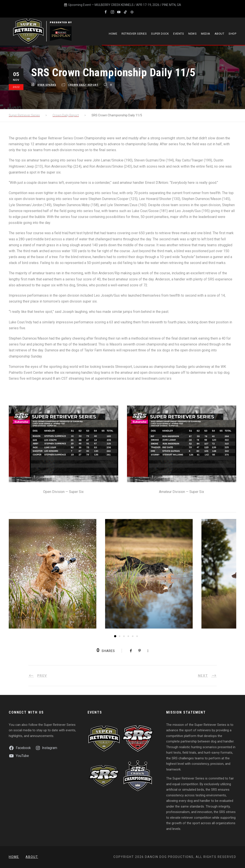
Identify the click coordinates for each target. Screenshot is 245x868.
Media (206, 34)
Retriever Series (134, 34)
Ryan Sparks (47, 85)
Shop (232, 34)
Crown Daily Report (83, 85)
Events (179, 34)
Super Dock (160, 34)
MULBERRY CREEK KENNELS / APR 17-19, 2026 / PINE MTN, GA (138, 5)
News (192, 34)
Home (113, 34)
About (219, 34)
